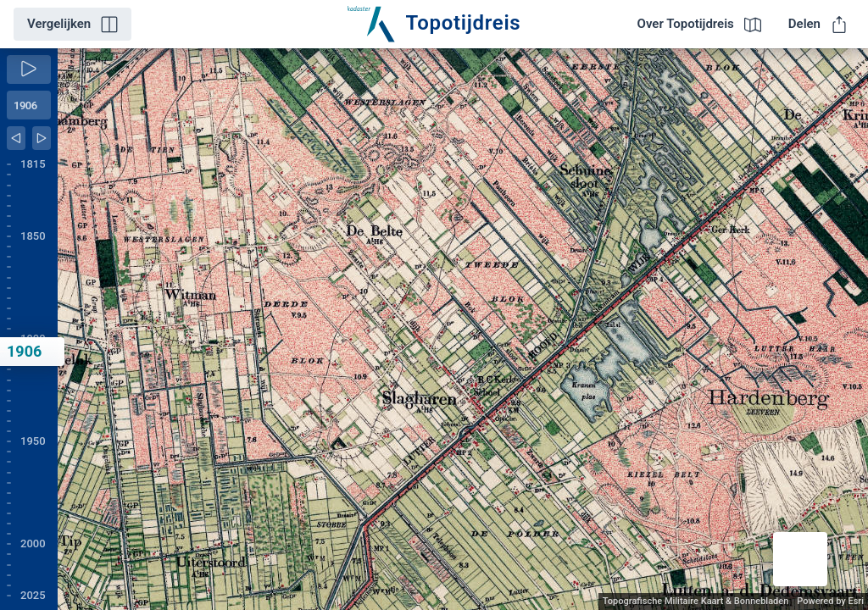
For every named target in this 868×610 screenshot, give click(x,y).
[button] (800, 559)
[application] (463, 329)
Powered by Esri (830, 601)
